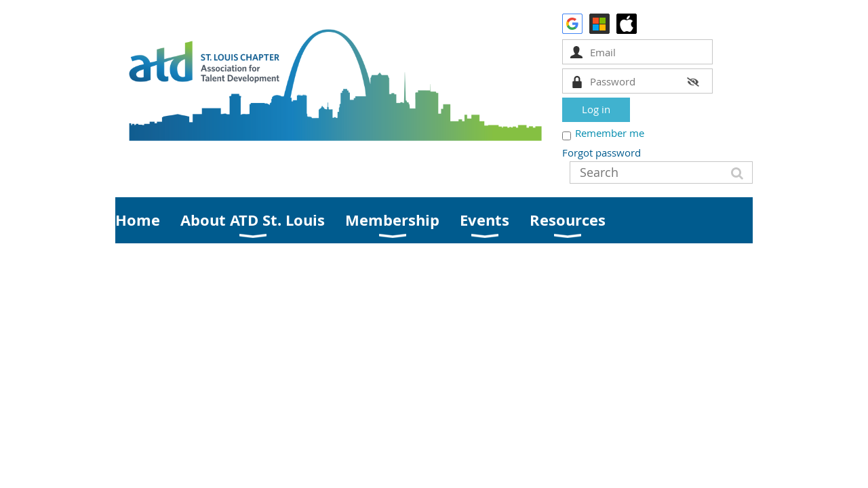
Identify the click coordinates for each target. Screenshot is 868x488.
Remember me (610, 133)
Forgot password (601, 152)
